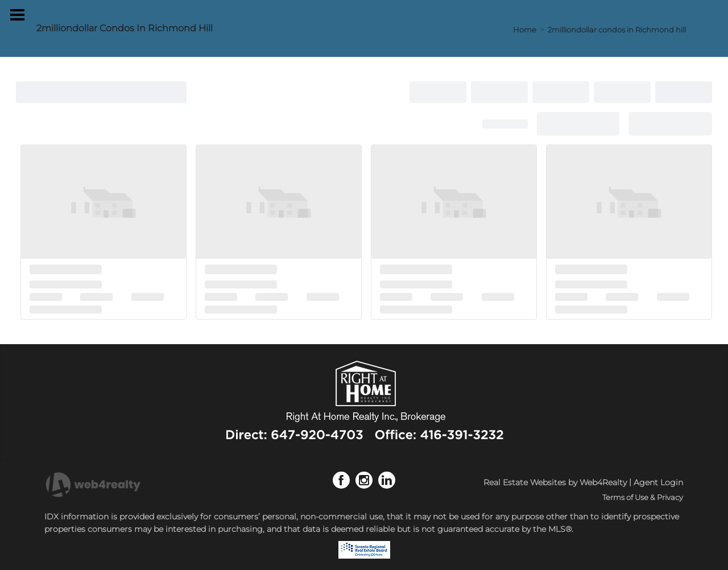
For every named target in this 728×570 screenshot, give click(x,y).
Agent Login (658, 482)
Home (525, 30)
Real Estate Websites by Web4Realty (555, 482)
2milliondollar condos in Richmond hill (617, 30)
